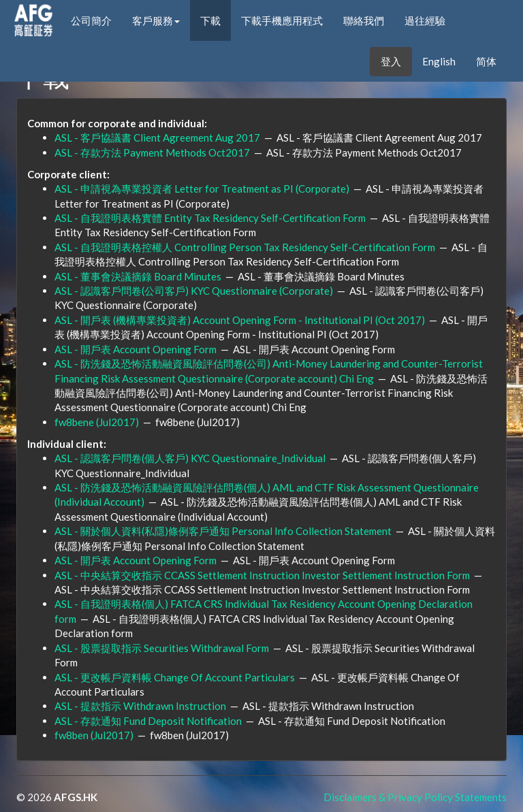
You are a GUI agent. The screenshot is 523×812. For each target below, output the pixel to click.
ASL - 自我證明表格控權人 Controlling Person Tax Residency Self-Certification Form (245, 247)
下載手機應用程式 (282, 20)
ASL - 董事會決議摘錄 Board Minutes (138, 276)
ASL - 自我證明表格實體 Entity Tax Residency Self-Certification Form (210, 218)
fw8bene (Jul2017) (97, 422)
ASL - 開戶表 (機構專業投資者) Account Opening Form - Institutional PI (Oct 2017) (240, 320)
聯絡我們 (364, 20)
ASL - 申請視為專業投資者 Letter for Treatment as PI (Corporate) (202, 189)
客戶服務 (156, 20)
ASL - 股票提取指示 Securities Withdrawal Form (162, 648)
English (439, 61)
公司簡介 (91, 20)
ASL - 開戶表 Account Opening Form (136, 349)
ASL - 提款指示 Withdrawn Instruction (140, 706)
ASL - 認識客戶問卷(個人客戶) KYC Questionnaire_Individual (190, 458)
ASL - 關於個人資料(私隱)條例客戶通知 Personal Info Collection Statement (223, 531)
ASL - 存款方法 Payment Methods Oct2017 (152, 152)
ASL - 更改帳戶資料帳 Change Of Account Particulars (175, 677)
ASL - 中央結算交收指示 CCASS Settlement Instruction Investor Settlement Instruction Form (262, 575)
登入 (391, 61)
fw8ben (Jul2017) (94, 735)
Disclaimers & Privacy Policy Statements (415, 797)
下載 (210, 20)
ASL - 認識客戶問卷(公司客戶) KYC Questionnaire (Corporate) (194, 291)
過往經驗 (425, 20)
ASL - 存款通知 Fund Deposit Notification (148, 721)
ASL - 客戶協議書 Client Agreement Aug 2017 (157, 137)
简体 (486, 61)
